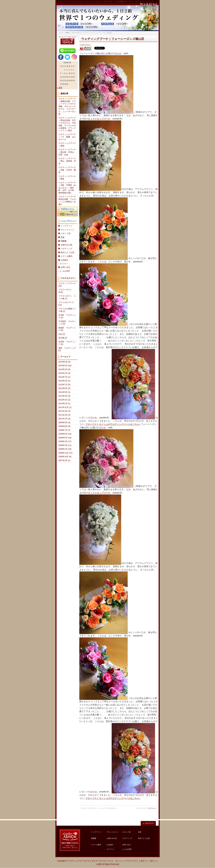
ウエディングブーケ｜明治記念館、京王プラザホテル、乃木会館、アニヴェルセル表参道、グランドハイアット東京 (67, 124)
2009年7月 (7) (64, 430)
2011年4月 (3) (64, 411)
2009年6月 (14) (65, 434)
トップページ (66, 226)
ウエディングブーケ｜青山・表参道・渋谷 (67, 161)
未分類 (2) (63, 338)
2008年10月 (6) (65, 457)
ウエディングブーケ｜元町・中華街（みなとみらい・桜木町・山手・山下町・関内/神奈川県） (67, 188)
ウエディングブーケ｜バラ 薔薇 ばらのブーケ (67, 137)
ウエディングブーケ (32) (67, 285)
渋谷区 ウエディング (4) (67, 343)
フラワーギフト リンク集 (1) (67, 297)
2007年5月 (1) (64, 460)
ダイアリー (64, 264)
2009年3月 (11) (65, 445)
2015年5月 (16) (65, 366)
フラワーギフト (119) (65, 291)
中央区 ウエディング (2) (67, 316)
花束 (63, 237)
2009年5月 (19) (65, 438)
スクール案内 (66, 256)
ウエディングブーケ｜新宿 (67, 145)
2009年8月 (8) (64, 426)
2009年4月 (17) (65, 441)
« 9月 (60, 88)
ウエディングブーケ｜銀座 (67, 178)
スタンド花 (65, 233)
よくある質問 (65, 271)
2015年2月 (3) (64, 373)
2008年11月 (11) (65, 453)
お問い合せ (65, 267)
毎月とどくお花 (67, 252)
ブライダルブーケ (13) (66, 304)
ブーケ (118, 53)
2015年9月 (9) (64, 362)
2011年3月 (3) (64, 415)
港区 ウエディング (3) (67, 349)
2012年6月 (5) (64, 388)
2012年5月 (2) (64, 392)
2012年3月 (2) (64, 400)
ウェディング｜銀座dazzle (147, 808)
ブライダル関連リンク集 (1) (67, 310)
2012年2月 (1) (64, 404)
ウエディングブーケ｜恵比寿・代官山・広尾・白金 (67, 152)
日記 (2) (62, 334)
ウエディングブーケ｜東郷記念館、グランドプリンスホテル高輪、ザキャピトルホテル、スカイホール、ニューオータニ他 (67, 106)
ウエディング (66, 249)
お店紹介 (65, 260)
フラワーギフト (85, 45)
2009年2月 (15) (65, 449)
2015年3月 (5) (64, 369)
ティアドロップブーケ (99, 119)
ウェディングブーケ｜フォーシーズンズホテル (98, 808)
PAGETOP (149, 823)
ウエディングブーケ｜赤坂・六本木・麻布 (67, 170)
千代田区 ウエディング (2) (67, 323)
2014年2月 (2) (64, 381)
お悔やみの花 (66, 245)
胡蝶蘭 (64, 241)
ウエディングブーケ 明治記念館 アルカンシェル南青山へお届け (68, 200)
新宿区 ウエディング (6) (67, 329)
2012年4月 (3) (64, 396)
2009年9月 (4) (64, 423)
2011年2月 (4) (64, 419)
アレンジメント (67, 230)
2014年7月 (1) (64, 377)
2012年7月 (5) (64, 385)
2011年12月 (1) (65, 407)
